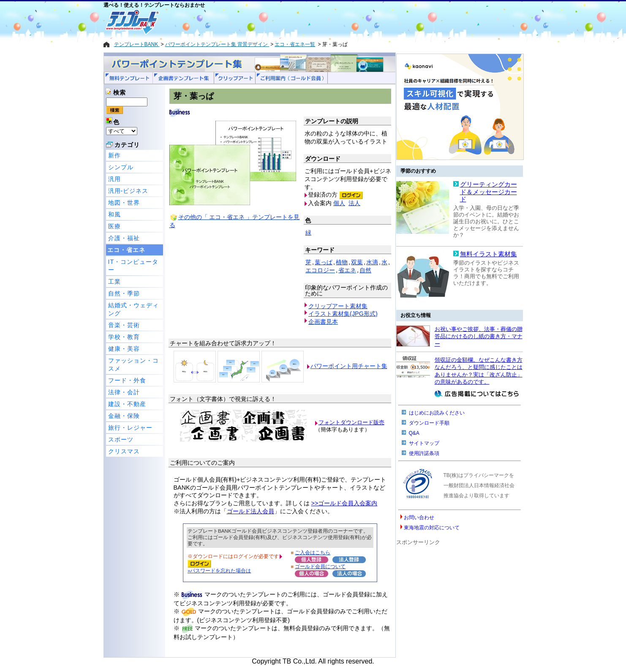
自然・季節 (124, 293)
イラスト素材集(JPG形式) (343, 314)
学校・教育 (124, 337)
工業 (114, 282)
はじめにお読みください (437, 413)
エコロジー (320, 270)
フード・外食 (127, 380)
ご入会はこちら (313, 552)
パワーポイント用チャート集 (349, 366)
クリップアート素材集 (338, 306)
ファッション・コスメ (133, 364)
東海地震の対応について (432, 528)
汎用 (114, 179)
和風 (114, 214)
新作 (114, 155)
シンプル (121, 167)
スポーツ (121, 439)
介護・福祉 (124, 238)
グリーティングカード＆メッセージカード (489, 192)
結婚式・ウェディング (133, 309)
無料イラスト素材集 (489, 254)
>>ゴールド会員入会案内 (344, 503)
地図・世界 (124, 203)
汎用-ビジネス (128, 191)
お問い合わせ (419, 518)
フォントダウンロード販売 (351, 422)
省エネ (347, 270)
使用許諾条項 (424, 453)
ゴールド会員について (320, 566)
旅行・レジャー (130, 428)
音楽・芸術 (124, 325)
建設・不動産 (127, 404)
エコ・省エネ (126, 250)
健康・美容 (124, 349)
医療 (114, 226)
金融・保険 (124, 416)
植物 (342, 262)
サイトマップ (424, 443)
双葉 (357, 262)
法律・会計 (124, 392)
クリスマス (124, 451)
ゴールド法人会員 (250, 511)
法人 (354, 203)
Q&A (414, 433)
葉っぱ (324, 262)
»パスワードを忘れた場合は (219, 570)
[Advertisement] (283, 22)
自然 (365, 270)
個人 (339, 203)
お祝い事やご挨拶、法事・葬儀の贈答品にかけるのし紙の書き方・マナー (479, 336)
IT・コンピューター (133, 266)
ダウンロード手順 (429, 423)
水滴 (372, 262)
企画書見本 (323, 322)
